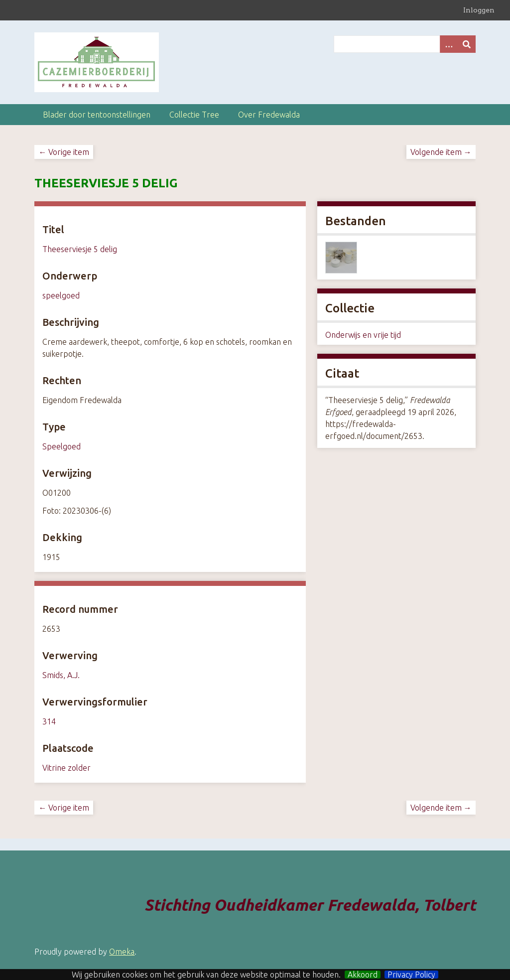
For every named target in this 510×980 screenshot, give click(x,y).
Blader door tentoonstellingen (97, 115)
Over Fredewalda (269, 115)
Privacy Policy (411, 975)
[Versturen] (467, 44)
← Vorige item (64, 152)
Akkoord (363, 975)
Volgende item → (441, 152)
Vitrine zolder (66, 768)
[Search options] (449, 44)
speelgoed (61, 295)
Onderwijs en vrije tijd (363, 335)
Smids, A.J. (61, 675)
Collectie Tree (194, 115)
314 (49, 721)
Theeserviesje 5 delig (80, 249)
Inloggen (479, 10)
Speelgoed (62, 446)
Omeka (122, 952)
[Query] (405, 44)
